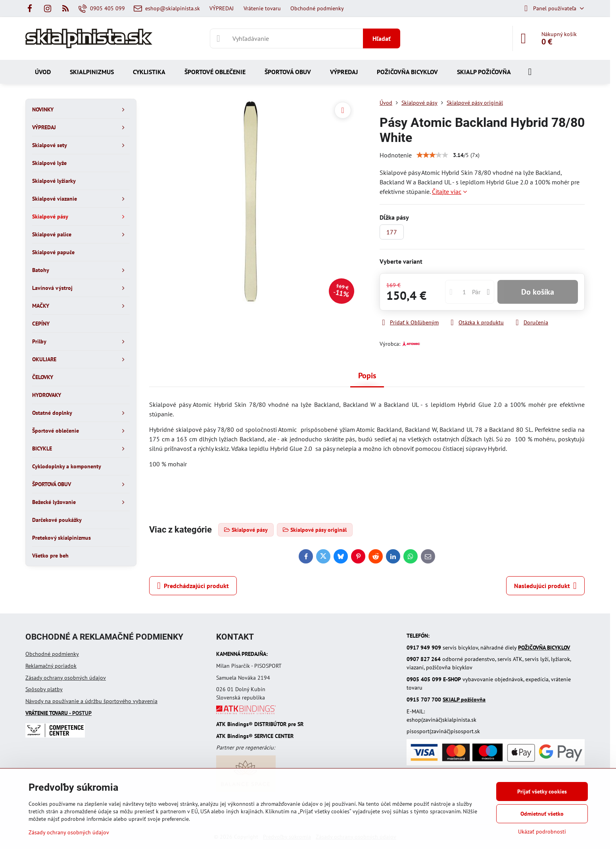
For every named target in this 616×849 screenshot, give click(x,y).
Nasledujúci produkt (545, 586)
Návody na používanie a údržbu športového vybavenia (91, 701)
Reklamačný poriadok (51, 666)
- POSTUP (59, 713)
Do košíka (538, 292)
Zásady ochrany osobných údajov (66, 678)
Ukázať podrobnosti (542, 832)
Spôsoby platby (44, 689)
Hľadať (382, 38)
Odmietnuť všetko (542, 814)
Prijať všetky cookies (542, 792)
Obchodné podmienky (52, 654)
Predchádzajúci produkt (193, 586)
